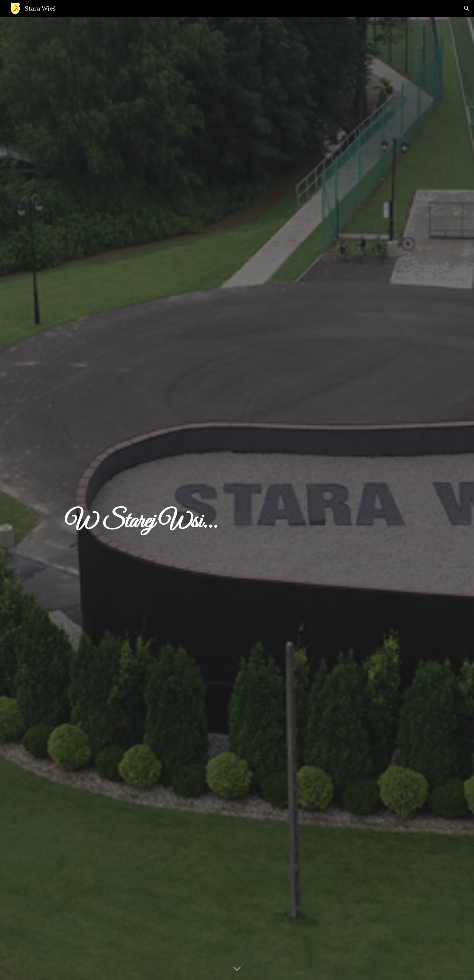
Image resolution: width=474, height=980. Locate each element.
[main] (237, 498)
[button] (467, 8)
